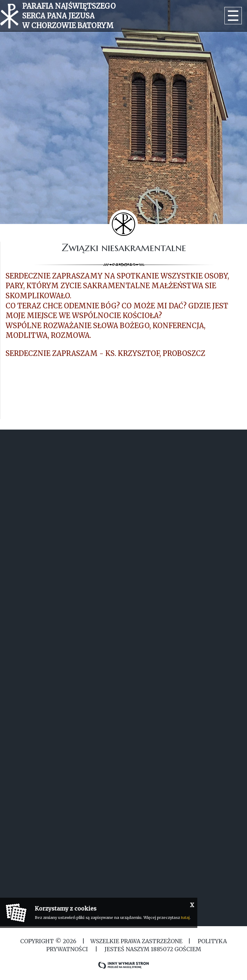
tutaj (185, 917)
